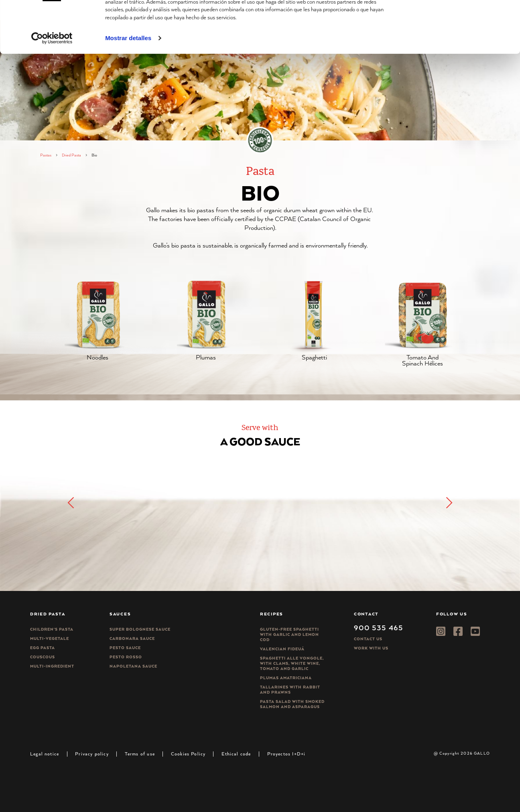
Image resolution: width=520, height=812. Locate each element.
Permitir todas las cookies (453, 20)
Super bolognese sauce (140, 629)
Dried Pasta (71, 155)
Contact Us (368, 639)
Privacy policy (92, 754)
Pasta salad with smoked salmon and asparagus (292, 704)
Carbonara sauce (132, 638)
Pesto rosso (126, 657)
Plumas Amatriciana (286, 678)
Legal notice (45, 754)
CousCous (43, 657)
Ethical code (236, 754)
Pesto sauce (125, 648)
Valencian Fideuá (282, 649)
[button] (449, 503)
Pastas (46, 155)
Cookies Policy (188, 754)
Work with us (371, 648)
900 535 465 (379, 627)
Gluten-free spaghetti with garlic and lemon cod (289, 634)
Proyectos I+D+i (286, 754)
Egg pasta (43, 648)
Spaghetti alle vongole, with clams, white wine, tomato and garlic (292, 663)
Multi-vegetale (50, 638)
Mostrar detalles (128, 84)
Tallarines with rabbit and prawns (290, 690)
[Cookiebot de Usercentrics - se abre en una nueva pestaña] (52, 84)
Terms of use (140, 754)
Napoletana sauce (133, 666)
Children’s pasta (52, 629)
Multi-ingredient (52, 666)
